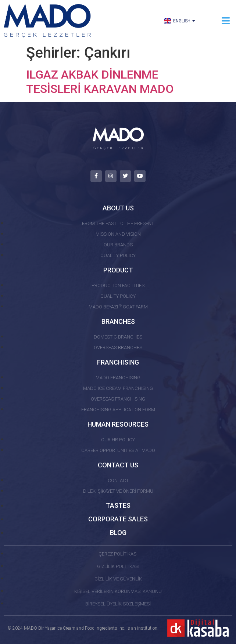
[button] (226, 21)
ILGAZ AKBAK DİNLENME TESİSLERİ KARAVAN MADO (100, 82)
